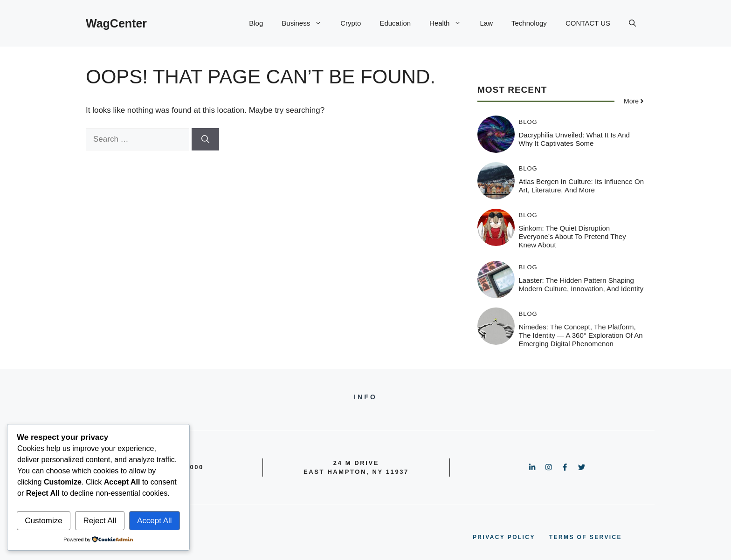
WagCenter (116, 23)
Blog (256, 23)
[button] (632, 23)
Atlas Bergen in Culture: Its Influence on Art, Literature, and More (581, 186)
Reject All (100, 521)
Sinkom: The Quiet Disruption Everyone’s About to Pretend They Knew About (572, 236)
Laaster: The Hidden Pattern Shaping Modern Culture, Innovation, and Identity (581, 284)
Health (450, 23)
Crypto (351, 23)
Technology (529, 23)
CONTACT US (588, 23)
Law (486, 23)
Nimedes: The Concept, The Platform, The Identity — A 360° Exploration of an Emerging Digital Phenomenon (581, 335)
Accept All (155, 521)
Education (395, 23)
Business (306, 23)
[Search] (205, 139)
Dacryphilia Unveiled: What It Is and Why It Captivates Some (574, 139)
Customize (43, 521)
